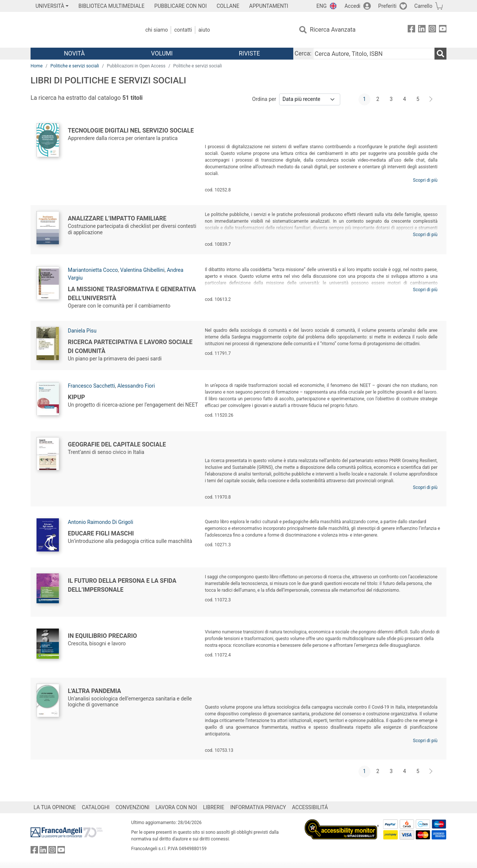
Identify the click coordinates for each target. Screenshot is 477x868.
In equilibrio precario (102, 636)
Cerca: (303, 53)
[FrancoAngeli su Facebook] (411, 30)
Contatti (183, 30)
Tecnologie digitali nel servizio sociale (131, 131)
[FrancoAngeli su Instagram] (432, 30)
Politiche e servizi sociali (75, 66)
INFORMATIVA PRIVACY (258, 807)
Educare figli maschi (101, 533)
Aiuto (204, 30)
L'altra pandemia (94, 691)
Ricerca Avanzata (333, 30)
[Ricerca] (440, 54)
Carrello (423, 6)
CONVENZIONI (132, 807)
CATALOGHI (96, 807)
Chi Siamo (157, 30)
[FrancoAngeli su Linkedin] (422, 30)
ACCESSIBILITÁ (310, 807)
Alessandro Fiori (136, 386)
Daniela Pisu (82, 331)
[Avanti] (431, 99)
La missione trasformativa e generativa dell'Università (132, 294)
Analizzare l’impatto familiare (117, 218)
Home (37, 66)
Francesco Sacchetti (91, 386)
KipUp (76, 397)
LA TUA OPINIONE (55, 807)
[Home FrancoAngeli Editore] (80, 30)
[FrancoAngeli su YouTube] (443, 30)
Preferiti (387, 6)
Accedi (352, 6)
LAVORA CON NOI (176, 807)
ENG (321, 6)
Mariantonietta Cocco (93, 270)
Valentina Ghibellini (143, 270)
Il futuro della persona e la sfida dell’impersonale (122, 585)
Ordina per (264, 99)
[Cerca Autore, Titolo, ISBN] (374, 54)
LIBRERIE (214, 807)
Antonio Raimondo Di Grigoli (100, 522)
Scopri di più (425, 180)
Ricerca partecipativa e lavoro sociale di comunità (130, 346)
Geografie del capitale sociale (117, 444)
